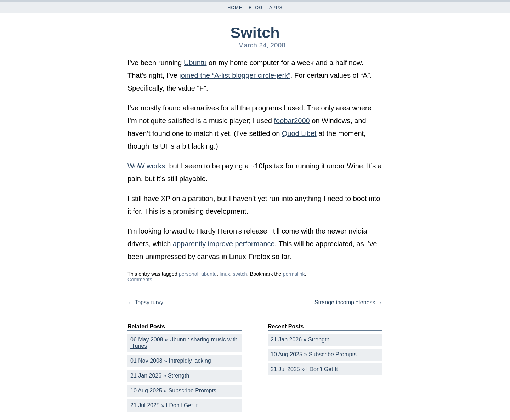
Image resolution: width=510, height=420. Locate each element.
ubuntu (209, 274)
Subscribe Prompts (192, 390)
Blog (256, 8)
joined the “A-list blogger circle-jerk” (235, 75)
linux (225, 274)
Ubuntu (195, 63)
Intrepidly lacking (190, 361)
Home (235, 8)
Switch (255, 33)
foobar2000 (292, 121)
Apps (276, 8)
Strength (178, 376)
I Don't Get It (182, 405)
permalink (294, 274)
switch (240, 274)
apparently (189, 244)
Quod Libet (299, 133)
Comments (140, 280)
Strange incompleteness (348, 302)
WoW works (146, 166)
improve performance (241, 244)
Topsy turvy (145, 302)
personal (189, 274)
